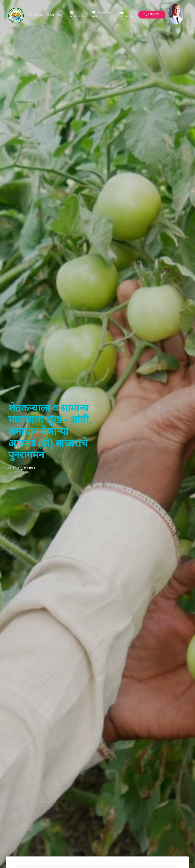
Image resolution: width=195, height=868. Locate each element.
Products (76, 14)
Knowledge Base (101, 14)
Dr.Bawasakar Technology (36, 15)
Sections (126, 14)
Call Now (152, 15)
